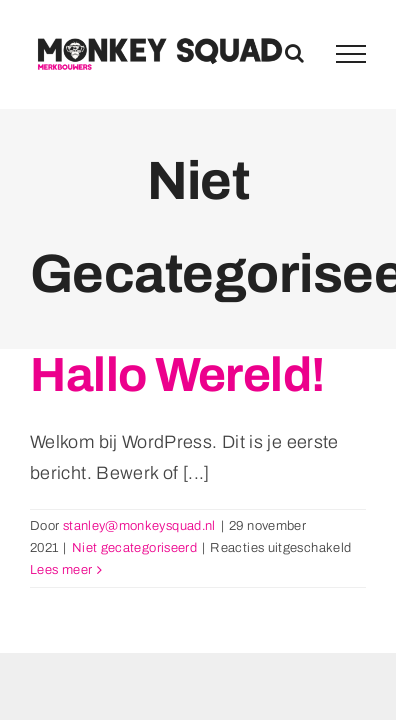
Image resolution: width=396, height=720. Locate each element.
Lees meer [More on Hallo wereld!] (61, 570)
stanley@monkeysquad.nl (139, 526)
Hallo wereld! (177, 375)
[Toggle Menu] (351, 54)
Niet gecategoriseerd (134, 548)
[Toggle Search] (294, 53)
